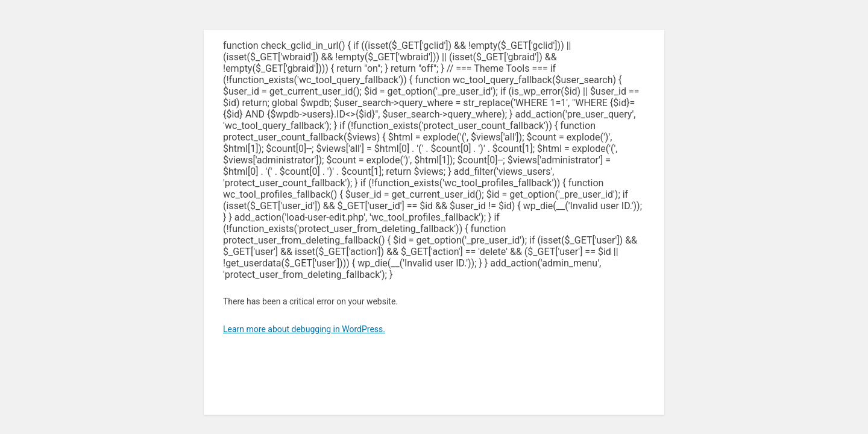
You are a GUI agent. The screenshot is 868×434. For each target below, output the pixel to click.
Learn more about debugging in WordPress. (304, 329)
